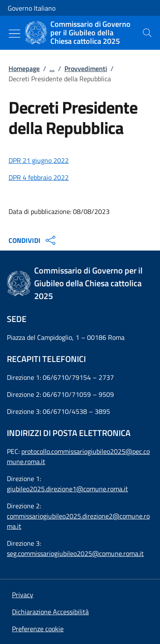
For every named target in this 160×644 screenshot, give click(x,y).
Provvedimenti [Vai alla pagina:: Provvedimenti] (86, 68)
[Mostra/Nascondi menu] (15, 34)
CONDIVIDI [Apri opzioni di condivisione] (33, 240)
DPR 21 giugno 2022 (39, 160)
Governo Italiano (32, 8)
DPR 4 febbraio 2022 (39, 177)
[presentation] (147, 33)
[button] (38, 629)
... (52, 68)
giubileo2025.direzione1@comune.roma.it (67, 489)
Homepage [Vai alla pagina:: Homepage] (24, 68)
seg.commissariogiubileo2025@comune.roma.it (75, 553)
